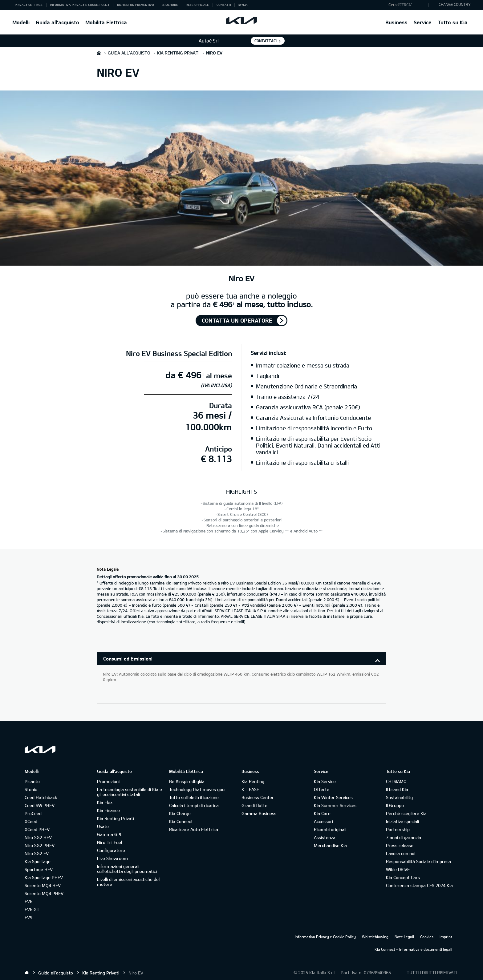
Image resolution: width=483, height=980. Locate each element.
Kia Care (322, 813)
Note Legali (404, 937)
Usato (103, 826)
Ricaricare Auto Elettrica (194, 829)
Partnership (398, 829)
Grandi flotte (254, 805)
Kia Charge (180, 813)
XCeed (31, 821)
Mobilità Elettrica (106, 22)
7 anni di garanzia (404, 837)
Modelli (21, 22)
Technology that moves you (197, 789)
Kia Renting (253, 781)
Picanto (32, 781)
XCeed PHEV (37, 829)
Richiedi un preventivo (136, 5)
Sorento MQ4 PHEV (44, 893)
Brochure (170, 5)
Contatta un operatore (237, 320)
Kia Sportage (38, 861)
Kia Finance (108, 810)
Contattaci (266, 41)
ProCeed (33, 813)
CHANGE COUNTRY (455, 4)
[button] (407, 5)
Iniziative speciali (402, 821)
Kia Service (325, 781)
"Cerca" (405, 5)
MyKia (243, 5)
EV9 (28, 917)
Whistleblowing (375, 937)
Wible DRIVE (398, 869)
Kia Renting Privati (116, 818)
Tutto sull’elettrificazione (194, 797)
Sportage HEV (39, 869)
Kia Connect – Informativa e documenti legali (413, 949)
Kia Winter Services (333, 797)
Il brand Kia (397, 789)
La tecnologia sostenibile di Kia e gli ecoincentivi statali (130, 792)
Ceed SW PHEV (40, 805)
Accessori (323, 821)
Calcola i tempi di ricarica (194, 805)
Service (423, 22)
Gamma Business (259, 813)
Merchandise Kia (330, 845)
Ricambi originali (330, 829)
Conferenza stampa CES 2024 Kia (419, 885)
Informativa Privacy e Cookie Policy (80, 5)
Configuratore (111, 850)
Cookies (427, 937)
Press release (400, 845)
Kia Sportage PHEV (44, 877)
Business (396, 22)
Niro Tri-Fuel (110, 842)
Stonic (31, 789)
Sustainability (399, 797)
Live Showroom (112, 858)
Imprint (446, 937)
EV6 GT (32, 909)
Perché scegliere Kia (406, 813)
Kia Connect (181, 821)
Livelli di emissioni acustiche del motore (128, 882)
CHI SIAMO (396, 781)
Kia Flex (105, 802)
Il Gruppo (395, 805)
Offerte (322, 789)
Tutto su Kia (453, 22)
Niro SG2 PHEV (40, 845)
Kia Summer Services (335, 805)
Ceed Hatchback (41, 797)
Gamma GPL (110, 834)
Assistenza (325, 837)
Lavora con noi (401, 853)
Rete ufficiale (197, 5)
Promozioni (108, 781)
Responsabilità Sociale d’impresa (418, 861)
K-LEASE (250, 789)
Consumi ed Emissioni (128, 659)
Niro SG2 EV (37, 853)
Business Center (258, 797)
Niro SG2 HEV (38, 837)
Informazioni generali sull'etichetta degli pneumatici (127, 869)
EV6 (28, 901)
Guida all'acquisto (57, 22)
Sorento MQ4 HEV (43, 885)
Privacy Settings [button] (29, 5)
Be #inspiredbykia (187, 781)
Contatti (224, 5)
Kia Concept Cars (403, 877)
